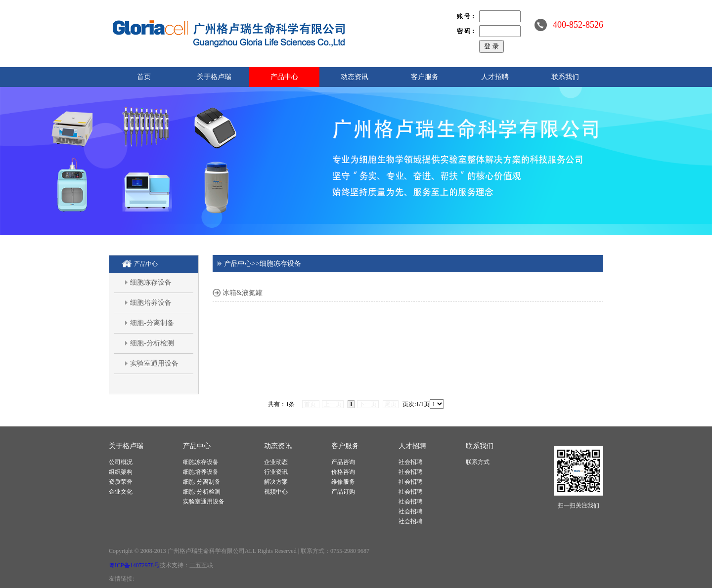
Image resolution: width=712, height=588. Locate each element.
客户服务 (425, 77)
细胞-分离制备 (152, 323)
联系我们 (565, 77)
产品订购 (343, 492)
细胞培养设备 (151, 303)
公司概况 (121, 462)
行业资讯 (276, 472)
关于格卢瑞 (214, 77)
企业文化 (121, 492)
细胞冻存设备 (151, 282)
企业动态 (276, 462)
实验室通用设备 (154, 363)
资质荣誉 (121, 482)
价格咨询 (343, 472)
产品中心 (284, 77)
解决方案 (276, 482)
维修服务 (343, 482)
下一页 (368, 404)
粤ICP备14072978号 (134, 565)
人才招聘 (495, 77)
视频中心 (276, 492)
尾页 (391, 404)
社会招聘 (410, 462)
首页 (144, 77)
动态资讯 (355, 77)
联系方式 (478, 462)
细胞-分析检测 (152, 343)
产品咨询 (343, 462)
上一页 (333, 404)
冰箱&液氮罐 (243, 293)
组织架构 (121, 472)
